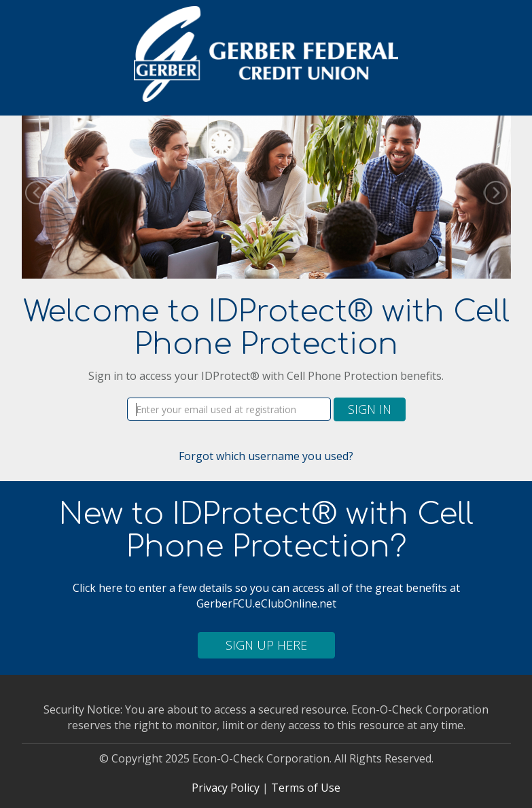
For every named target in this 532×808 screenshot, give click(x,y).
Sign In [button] (370, 409)
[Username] (229, 409)
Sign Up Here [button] (266, 645)
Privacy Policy (226, 788)
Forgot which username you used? (266, 456)
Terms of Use (306, 788)
